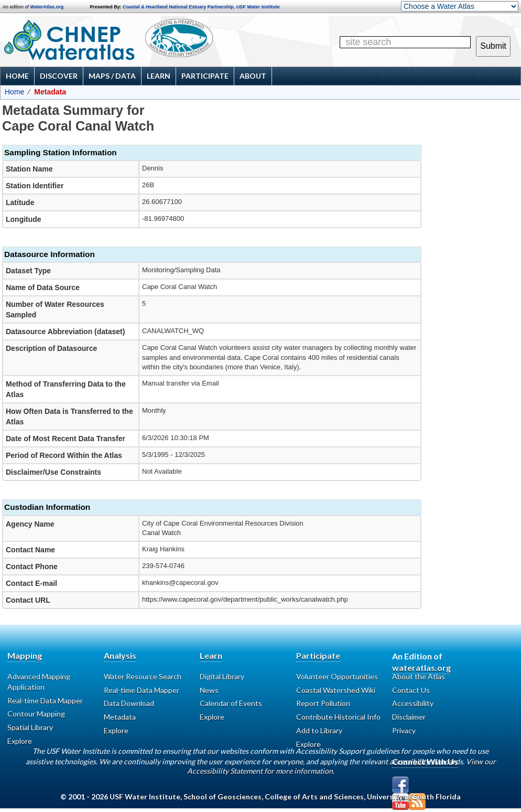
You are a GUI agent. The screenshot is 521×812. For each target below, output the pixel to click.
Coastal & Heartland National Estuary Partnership (178, 7)
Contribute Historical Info (338, 717)
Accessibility (413, 703)
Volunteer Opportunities (337, 676)
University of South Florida (414, 797)
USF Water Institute (258, 7)
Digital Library (222, 676)
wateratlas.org (421, 667)
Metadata (120, 717)
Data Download (129, 703)
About (253, 76)
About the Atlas (419, 676)
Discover (59, 76)
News (209, 690)
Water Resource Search (143, 676)
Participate (205, 76)
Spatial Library (30, 727)
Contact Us (411, 690)
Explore (212, 717)
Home (17, 76)
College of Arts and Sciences (314, 797)
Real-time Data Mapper (45, 701)
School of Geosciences (222, 797)
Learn (159, 76)
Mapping (25, 655)
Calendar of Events (231, 703)
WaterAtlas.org (47, 7)
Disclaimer (409, 717)
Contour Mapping (36, 714)
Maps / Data (112, 76)
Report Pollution (323, 703)
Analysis (120, 655)
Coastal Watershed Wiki (336, 690)
